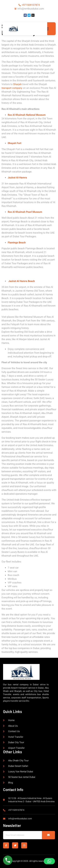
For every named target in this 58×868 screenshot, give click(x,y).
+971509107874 (31, 5)
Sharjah (17, 84)
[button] (49, 861)
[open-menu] (49, 29)
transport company (12, 88)
